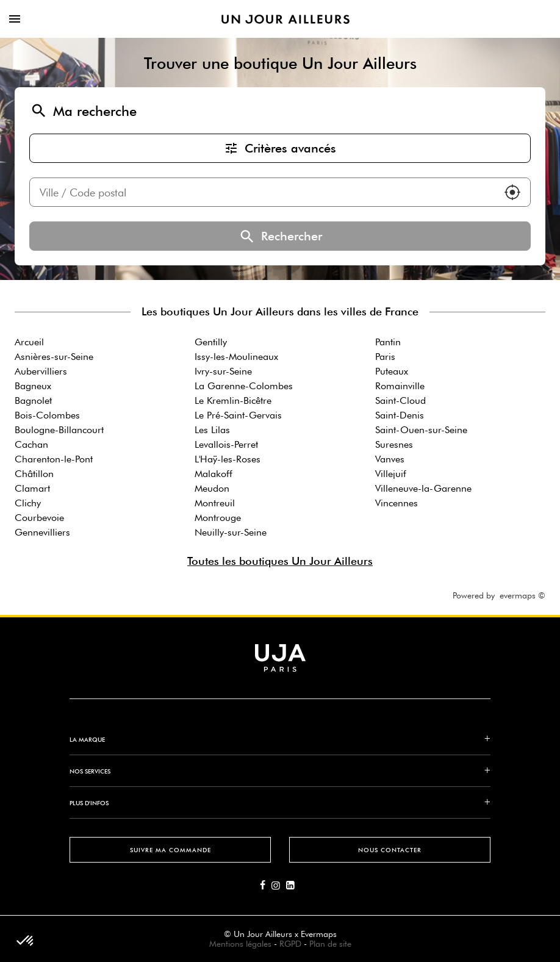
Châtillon (34, 474)
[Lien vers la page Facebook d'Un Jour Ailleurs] (266, 886)
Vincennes (397, 503)
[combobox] (262, 192)
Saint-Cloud (400, 400)
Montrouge (218, 518)
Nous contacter (390, 850)
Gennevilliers (42, 532)
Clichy (28, 503)
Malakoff (214, 474)
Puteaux (392, 371)
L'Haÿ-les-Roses (228, 459)
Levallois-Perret (226, 444)
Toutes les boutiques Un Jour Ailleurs (280, 561)
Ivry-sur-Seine (223, 371)
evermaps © (522, 595)
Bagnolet (33, 400)
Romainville (400, 386)
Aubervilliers (41, 371)
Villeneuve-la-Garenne (423, 488)
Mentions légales (240, 944)
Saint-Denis (400, 415)
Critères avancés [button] (280, 148)
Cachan (31, 444)
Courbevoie (39, 518)
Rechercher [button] (280, 236)
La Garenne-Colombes (244, 386)
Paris (385, 357)
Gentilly (211, 342)
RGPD (290, 944)
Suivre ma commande (171, 850)
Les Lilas (212, 430)
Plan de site (330, 944)
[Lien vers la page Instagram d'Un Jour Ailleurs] (279, 886)
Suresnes (394, 444)
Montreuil (215, 503)
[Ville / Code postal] (262, 192)
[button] (512, 192)
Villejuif (391, 474)
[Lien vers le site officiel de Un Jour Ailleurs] (285, 19)
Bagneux (33, 386)
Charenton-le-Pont (54, 459)
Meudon (212, 488)
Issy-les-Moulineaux (236, 357)
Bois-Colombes (47, 415)
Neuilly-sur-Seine (231, 532)
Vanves (390, 459)
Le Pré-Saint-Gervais (238, 415)
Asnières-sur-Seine (54, 357)
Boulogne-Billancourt (59, 430)
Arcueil (29, 342)
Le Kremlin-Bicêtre (233, 400)
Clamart (32, 488)
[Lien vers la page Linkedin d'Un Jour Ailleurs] (293, 886)
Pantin (388, 342)
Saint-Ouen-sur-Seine (421, 430)
